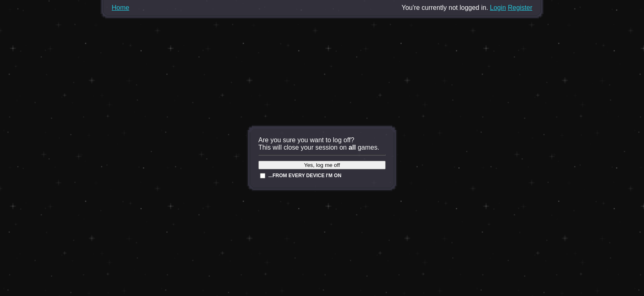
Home (121, 8)
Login (498, 8)
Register (520, 8)
